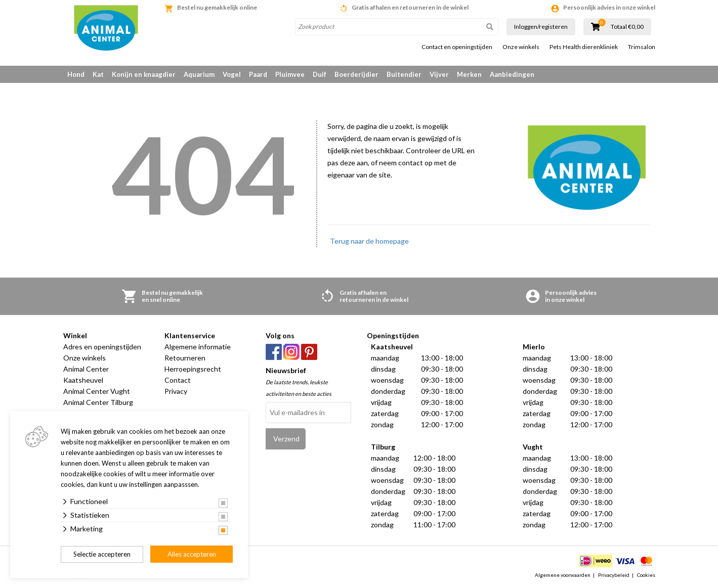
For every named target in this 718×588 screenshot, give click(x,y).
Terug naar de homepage (369, 241)
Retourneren (185, 358)
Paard (258, 74)
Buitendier (404, 74)
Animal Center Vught (97, 391)
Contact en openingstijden (457, 47)
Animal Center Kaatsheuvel (86, 374)
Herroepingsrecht (193, 369)
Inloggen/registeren (541, 27)
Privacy (176, 391)
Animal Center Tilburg (98, 402)
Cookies (646, 575)
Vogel (232, 74)
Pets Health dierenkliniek (584, 47)
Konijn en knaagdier (144, 74)
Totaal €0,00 (627, 27)
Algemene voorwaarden (563, 575)
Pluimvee (290, 74)
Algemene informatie (198, 347)
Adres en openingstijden (102, 347)
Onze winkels (521, 47)
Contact (178, 380)
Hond (76, 74)
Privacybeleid (614, 575)
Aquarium (199, 74)
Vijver (439, 74)
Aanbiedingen (512, 74)
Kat (98, 74)
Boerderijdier (356, 74)
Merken (469, 74)
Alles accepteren (192, 554)
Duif (320, 74)
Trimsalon (642, 47)
